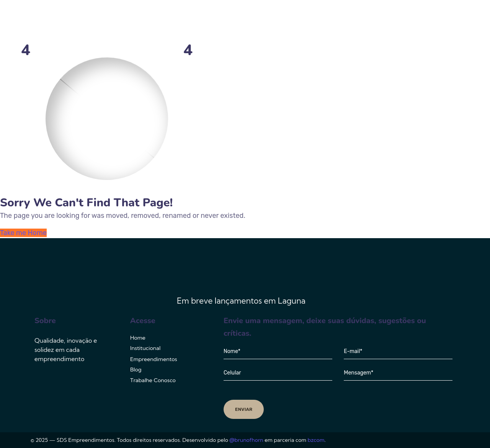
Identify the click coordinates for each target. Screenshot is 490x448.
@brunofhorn (246, 440)
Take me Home (23, 233)
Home (215, 21)
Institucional (257, 21)
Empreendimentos (321, 21)
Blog (374, 21)
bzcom (316, 440)
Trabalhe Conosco (422, 21)
